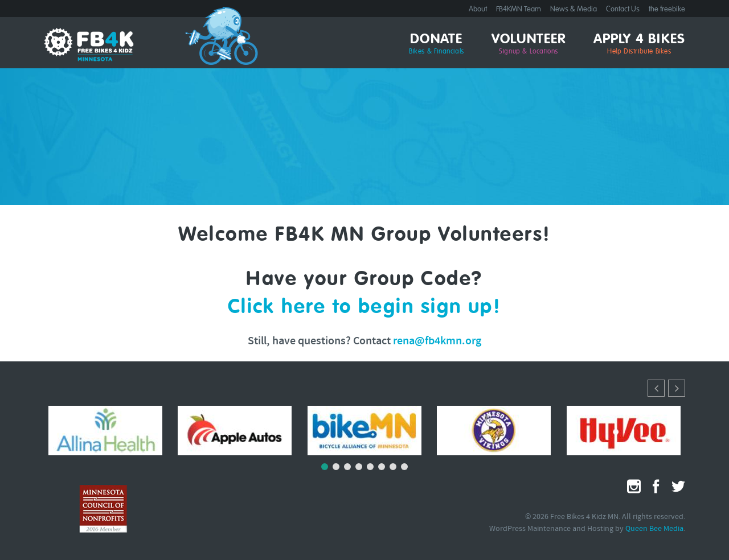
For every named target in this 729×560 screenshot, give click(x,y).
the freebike (667, 9)
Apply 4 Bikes (640, 44)
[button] (677, 388)
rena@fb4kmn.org (437, 341)
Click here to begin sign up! (365, 308)
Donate (437, 44)
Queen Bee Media (654, 529)
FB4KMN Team (519, 9)
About (478, 9)
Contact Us (623, 9)
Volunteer (529, 44)
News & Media (574, 9)
